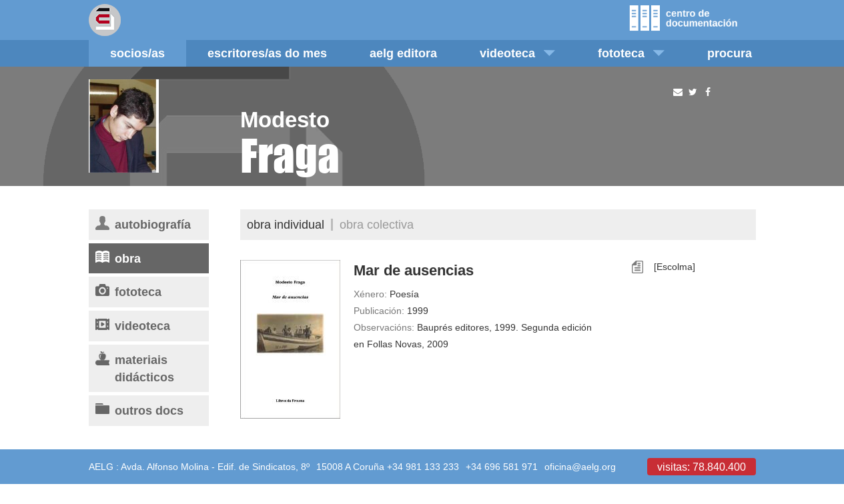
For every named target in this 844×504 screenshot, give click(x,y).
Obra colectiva (377, 224)
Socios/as (137, 53)
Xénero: (370, 294)
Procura (730, 53)
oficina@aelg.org (580, 467)
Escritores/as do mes (267, 53)
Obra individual (286, 224)
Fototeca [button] (631, 53)
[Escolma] (675, 267)
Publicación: (379, 311)
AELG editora (403, 53)
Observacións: (384, 327)
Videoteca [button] (517, 53)
